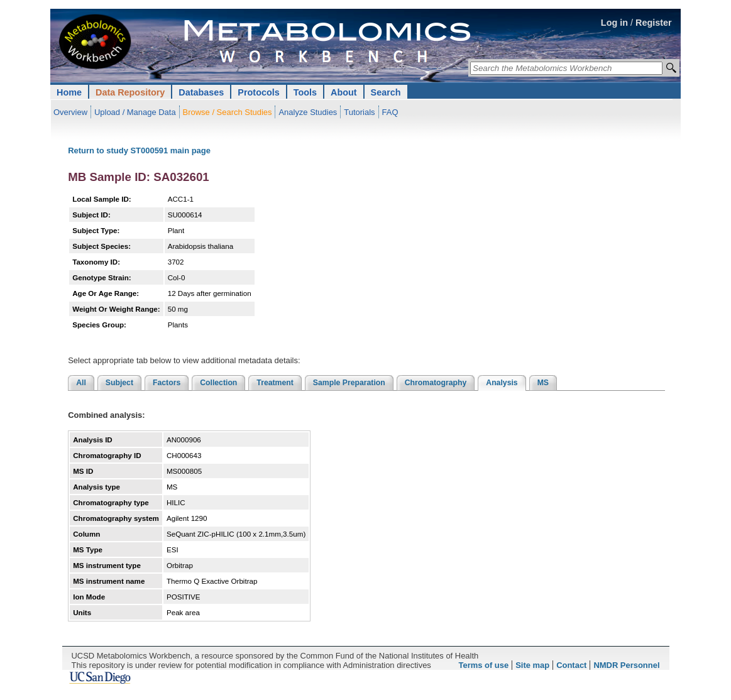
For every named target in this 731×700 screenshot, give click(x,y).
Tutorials (359, 112)
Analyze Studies (308, 112)
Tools (305, 92)
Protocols (258, 92)
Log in (614, 23)
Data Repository (130, 92)
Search (386, 92)
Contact (571, 665)
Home (69, 92)
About (344, 92)
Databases (201, 92)
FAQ (390, 112)
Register (654, 23)
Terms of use (484, 665)
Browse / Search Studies (228, 112)
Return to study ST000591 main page (139, 150)
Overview (70, 112)
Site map (532, 665)
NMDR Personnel (626, 665)
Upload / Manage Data (135, 112)
